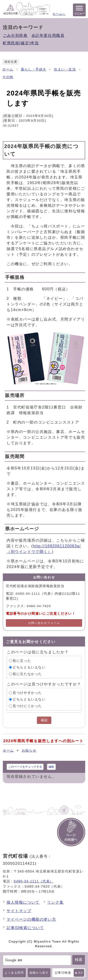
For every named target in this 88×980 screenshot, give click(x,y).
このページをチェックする (25, 767)
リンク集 (55, 902)
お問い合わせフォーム (44, 623)
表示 (81, 973)
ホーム (8, 69)
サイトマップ (19, 911)
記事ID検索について (25, 928)
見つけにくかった (27, 706)
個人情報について (23, 902)
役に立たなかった (27, 674)
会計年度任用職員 (48, 35)
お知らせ (29, 751)
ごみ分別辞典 (15, 35)
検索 (79, 960)
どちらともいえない (29, 667)
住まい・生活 (65, 69)
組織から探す (39, 973)
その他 (8, 77)
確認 (44, 720)
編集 (51, 767)
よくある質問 (14, 973)
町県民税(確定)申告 (21, 43)
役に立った (22, 661)
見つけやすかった (27, 693)
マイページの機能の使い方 (31, 919)
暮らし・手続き (34, 69)
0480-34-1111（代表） (34, 881)
